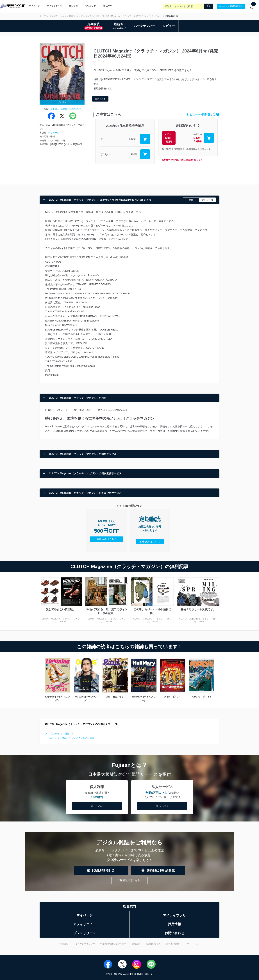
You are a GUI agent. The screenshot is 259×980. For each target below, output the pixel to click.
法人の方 (107, 6)
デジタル (106, 154)
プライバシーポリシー (84, 944)
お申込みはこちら (107, 539)
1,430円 (133, 139)
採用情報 (174, 924)
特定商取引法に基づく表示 (113, 944)
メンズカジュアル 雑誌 (88, 16)
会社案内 (136, 944)
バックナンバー (155, 16)
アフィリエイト (85, 924)
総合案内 (129, 906)
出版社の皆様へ (153, 944)
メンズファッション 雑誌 (61, 16)
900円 (134, 154)
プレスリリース (85, 933)
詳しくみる (105, 806)
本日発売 (73, 6)
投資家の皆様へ (174, 944)
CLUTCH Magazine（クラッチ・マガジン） (123, 16)
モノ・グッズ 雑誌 (58, 738)
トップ (43, 16)
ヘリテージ (54, 133)
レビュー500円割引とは (203, 114)
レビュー (169, 26)
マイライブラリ (54, 6)
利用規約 (64, 944)
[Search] (209, 6)
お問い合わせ (174, 933)
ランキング (90, 6)
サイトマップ (193, 944)
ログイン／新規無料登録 (231, 6)
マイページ (34, 6)
